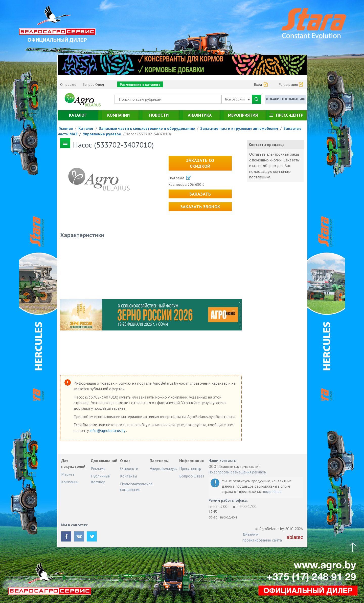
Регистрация (288, 85)
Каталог (78, 115)
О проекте (68, 85)
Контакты (129, 476)
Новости (159, 115)
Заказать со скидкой (200, 163)
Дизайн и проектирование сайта (262, 537)
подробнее (272, 492)
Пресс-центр (290, 115)
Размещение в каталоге (140, 85)
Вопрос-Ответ (93, 85)
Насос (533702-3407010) (148, 134)
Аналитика (200, 115)
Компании (118, 115)
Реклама (98, 468)
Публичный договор (100, 479)
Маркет (68, 474)
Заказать (200, 194)
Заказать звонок (200, 207)
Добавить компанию (286, 99)
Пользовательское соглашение (136, 487)
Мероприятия (243, 115)
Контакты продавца (267, 145)
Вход (258, 85)
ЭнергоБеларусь (163, 468)
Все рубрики (238, 99)
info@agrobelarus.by (108, 430)
